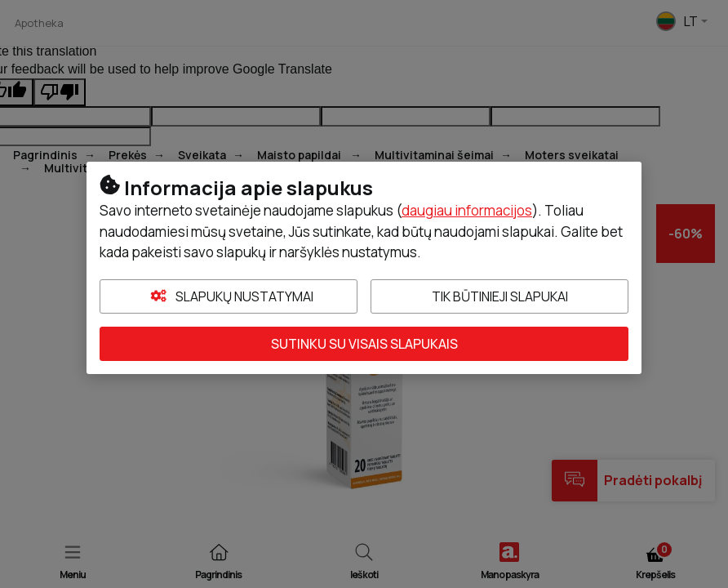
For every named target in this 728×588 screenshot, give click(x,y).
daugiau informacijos (467, 210)
